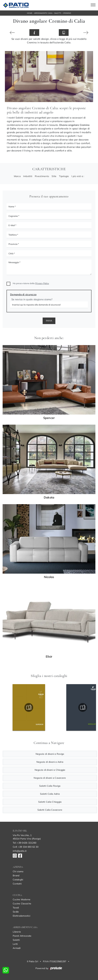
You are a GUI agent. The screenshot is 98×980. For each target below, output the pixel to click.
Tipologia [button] (64, 176)
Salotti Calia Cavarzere (50, 810)
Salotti (58, 13)
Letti (15, 944)
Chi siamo (18, 871)
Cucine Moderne (22, 899)
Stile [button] (54, 176)
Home (30, 13)
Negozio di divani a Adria (50, 762)
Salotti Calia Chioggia (50, 802)
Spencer (49, 418)
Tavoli (16, 908)
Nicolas (49, 577)
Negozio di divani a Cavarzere (50, 778)
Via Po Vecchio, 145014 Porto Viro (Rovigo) (27, 837)
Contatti (17, 884)
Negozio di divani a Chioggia (50, 770)
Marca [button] (17, 176)
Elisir (49, 657)
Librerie (17, 932)
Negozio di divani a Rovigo (50, 754)
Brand (16, 876)
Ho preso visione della (31, 283)
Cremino (67, 13)
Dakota (49, 497)
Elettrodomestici (21, 916)
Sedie (16, 912)
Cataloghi (18, 880)
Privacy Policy (42, 283)
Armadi (17, 948)
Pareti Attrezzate (22, 936)
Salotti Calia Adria (50, 794)
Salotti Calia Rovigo (50, 786)
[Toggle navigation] (93, 5)
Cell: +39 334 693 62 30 (26, 847)
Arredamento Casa (43, 13)
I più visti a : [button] (78, 176)
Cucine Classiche (22, 904)
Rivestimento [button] (42, 176)
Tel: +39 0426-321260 (24, 843)
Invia (49, 321)
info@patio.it (20, 851)
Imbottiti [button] (28, 176)
